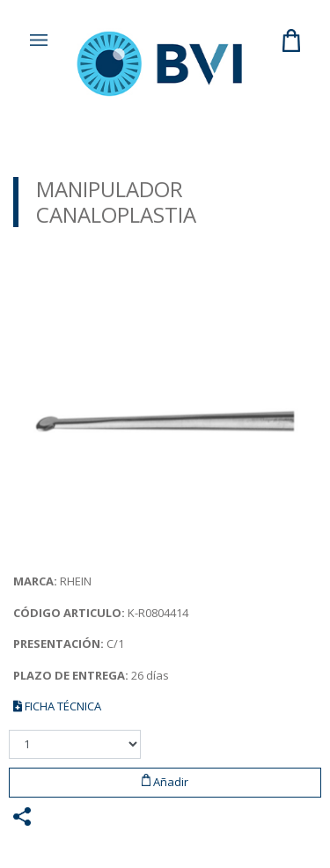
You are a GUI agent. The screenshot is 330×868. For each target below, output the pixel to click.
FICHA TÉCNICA (57, 706)
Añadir (165, 782)
